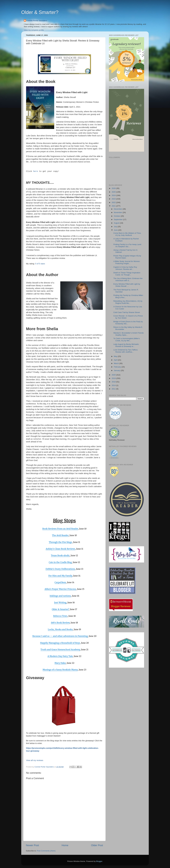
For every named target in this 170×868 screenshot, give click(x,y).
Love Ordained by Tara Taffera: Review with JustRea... (126, 351)
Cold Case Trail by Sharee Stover (127, 312)
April (116, 360)
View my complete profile (34, 30)
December (118, 209)
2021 (114, 206)
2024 (114, 195)
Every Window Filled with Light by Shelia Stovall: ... (127, 285)
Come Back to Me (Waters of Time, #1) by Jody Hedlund (127, 234)
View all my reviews (35, 760)
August (117, 223)
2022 (114, 202)
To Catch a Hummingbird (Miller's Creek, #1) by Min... (127, 340)
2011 (114, 389)
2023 (114, 199)
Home (65, 845)
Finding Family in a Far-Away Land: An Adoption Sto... (127, 245)
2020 (114, 375)
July (116, 227)
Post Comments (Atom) (46, 851)
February (118, 367)
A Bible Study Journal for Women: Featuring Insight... (127, 262)
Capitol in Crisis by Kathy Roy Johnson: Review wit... (125, 268)
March (117, 363)
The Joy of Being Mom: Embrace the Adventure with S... (128, 279)
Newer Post (32, 845)
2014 (114, 385)
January (117, 370)
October (117, 216)
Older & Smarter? (40, 12)
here (35, 171)
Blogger (99, 861)
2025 (114, 192)
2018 (114, 382)
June (116, 230)
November (118, 212)
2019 (114, 378)
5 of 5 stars (40, 264)
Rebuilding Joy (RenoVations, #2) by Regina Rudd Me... (128, 302)
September (118, 219)
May (116, 356)
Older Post (97, 845)
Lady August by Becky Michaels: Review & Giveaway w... (126, 345)
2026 (114, 188)
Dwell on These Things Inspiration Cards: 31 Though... (127, 274)
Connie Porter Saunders (37, 21)
